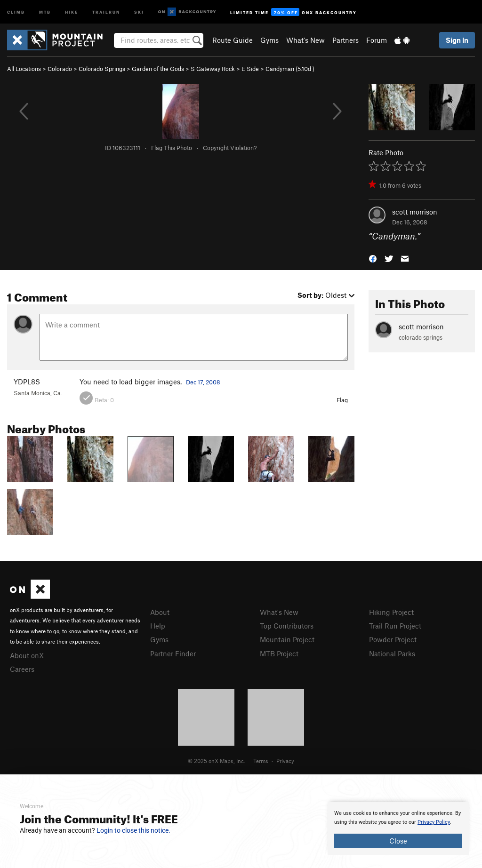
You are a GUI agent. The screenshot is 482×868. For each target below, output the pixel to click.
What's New (305, 40)
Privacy (285, 761)
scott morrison (415, 212)
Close (398, 841)
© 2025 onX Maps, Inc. (217, 761)
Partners (345, 40)
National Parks (392, 653)
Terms (261, 761)
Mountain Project (287, 639)
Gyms (269, 40)
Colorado (60, 69)
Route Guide (233, 40)
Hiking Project (391, 612)
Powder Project (393, 639)
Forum (377, 40)
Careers (22, 669)
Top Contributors (287, 626)
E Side (250, 69)
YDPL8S (27, 382)
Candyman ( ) (290, 69)
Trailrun (106, 12)
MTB (45, 12)
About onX (27, 655)
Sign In (457, 40)
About (160, 612)
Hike (72, 12)
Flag (342, 400)
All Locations (24, 69)
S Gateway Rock (213, 69)
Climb (16, 12)
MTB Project (279, 653)
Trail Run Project (395, 626)
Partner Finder (173, 653)
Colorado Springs (102, 69)
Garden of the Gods (158, 69)
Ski (139, 12)
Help (158, 626)
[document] (398, 828)
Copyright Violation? (230, 148)
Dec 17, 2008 (203, 382)
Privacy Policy (434, 822)
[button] (373, 258)
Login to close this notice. (133, 830)
